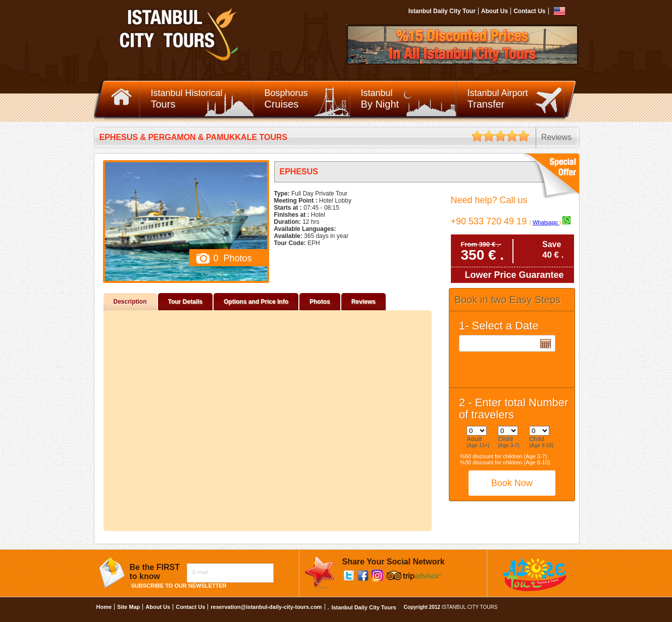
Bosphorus (307, 99)
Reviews (364, 302)
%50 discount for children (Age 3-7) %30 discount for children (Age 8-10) (505, 459)
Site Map (128, 607)
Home (104, 607)
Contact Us (529, 11)
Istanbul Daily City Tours (364, 607)
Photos (320, 302)
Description (130, 302)
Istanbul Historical (202, 99)
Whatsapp (546, 222)
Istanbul (409, 99)
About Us (495, 11)
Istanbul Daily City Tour (442, 11)
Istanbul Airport (516, 99)
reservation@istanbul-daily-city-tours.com (266, 607)
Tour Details (185, 302)
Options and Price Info (256, 302)
